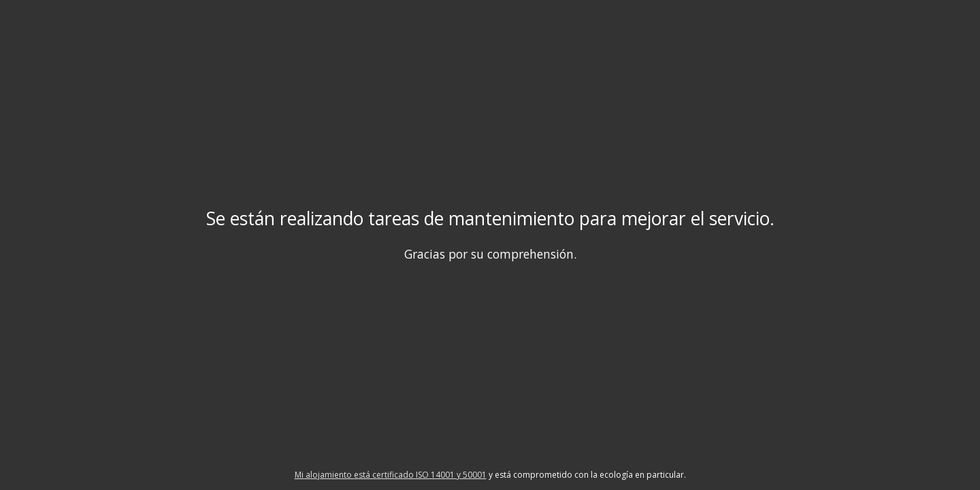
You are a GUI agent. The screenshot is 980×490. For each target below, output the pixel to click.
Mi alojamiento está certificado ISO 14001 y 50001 (391, 475)
